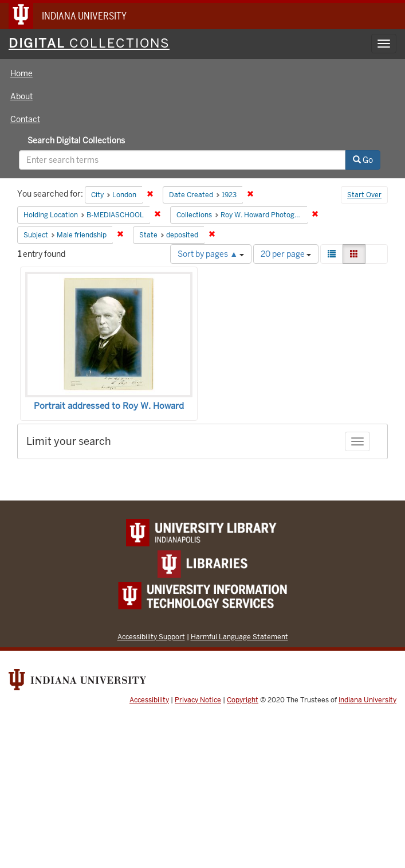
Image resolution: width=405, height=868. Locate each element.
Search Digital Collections (76, 140)
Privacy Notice (198, 700)
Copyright (243, 700)
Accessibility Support (151, 637)
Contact (25, 119)
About (21, 96)
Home (21, 73)
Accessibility (149, 700)
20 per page (286, 254)
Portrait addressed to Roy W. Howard (109, 406)
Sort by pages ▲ (211, 254)
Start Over (364, 195)
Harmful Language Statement (239, 637)
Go (363, 160)
